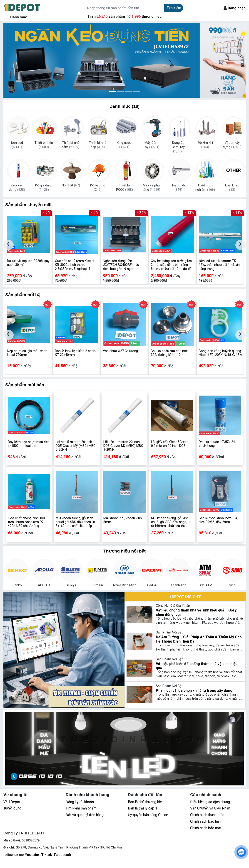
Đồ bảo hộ (98, 188)
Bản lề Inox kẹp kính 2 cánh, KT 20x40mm (75, 353)
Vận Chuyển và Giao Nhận (210, 808)
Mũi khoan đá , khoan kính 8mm (123, 520)
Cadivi (152, 585)
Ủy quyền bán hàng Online (148, 815)
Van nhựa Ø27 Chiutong (120, 351)
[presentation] (9, 245)
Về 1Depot (12, 802)
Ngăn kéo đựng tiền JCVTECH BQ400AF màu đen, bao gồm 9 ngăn (121, 265)
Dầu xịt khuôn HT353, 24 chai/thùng (217, 444)
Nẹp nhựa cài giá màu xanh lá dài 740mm (27, 353)
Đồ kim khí (205, 145)
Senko (17, 585)
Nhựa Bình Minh (125, 585)
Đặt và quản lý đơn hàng (85, 815)
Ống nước (124, 145)
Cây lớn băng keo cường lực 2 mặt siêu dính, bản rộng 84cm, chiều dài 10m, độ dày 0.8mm (172, 265)
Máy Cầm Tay (151, 145)
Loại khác (232, 188)
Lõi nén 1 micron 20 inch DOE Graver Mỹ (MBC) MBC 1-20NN (123, 446)
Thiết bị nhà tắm (71, 145)
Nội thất (71, 185)
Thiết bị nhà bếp (98, 145)
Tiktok (47, 855)
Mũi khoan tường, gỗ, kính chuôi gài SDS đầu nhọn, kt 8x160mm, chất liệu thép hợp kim (75, 522)
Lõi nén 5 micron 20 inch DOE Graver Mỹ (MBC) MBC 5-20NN (76, 446)
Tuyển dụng (12, 808)
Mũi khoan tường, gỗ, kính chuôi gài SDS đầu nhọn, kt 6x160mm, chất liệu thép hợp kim (171, 522)
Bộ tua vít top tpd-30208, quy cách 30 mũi (28, 263)
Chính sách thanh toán (207, 815)
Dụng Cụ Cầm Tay (178, 145)
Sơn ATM (205, 585)
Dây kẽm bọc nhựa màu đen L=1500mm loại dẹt (29, 444)
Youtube (32, 855)
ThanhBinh (178, 585)
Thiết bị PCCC (124, 188)
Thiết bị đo (178, 188)
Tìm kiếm (174, 8)
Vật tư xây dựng (232, 145)
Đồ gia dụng (44, 188)
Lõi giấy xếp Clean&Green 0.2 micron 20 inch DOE (170, 444)
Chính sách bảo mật (206, 828)
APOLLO (44, 585)
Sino (232, 585)
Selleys (71, 585)
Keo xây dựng (17, 188)
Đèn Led (17, 145)
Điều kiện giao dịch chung (210, 802)
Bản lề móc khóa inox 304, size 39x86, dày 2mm (218, 520)
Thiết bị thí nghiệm (205, 188)
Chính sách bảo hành (206, 821)
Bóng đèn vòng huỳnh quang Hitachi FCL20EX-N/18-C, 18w (220, 353)
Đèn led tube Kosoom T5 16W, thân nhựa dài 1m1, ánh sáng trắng (220, 265)
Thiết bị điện (44, 145)
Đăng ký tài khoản (80, 802)
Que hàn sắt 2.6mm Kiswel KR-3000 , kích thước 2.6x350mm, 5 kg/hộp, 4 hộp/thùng (75, 265)
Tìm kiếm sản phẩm (81, 808)
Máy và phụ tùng (151, 188)
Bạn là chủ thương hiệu (146, 802)
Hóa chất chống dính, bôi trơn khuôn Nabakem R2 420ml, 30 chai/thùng (26, 522)
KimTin (98, 585)
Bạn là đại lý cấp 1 (143, 808)
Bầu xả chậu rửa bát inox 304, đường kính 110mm (169, 353)
